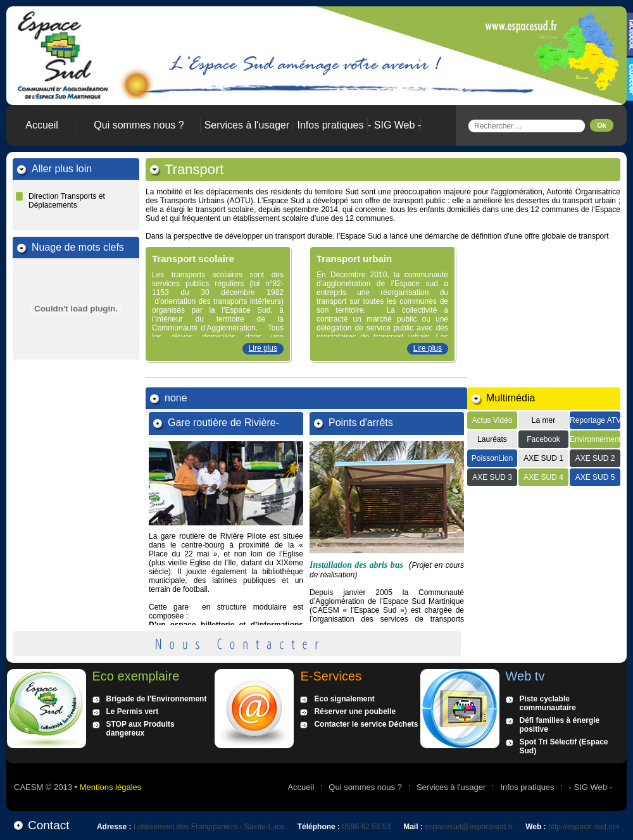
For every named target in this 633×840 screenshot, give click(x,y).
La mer (543, 420)
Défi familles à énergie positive (560, 725)
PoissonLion (492, 458)
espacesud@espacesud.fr (469, 827)
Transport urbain (354, 259)
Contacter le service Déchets (366, 724)
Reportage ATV (595, 420)
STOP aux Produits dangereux (141, 729)
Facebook (543, 439)
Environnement (595, 439)
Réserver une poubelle (355, 711)
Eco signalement (344, 699)
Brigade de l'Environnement (157, 699)
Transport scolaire (193, 259)
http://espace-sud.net (584, 827)
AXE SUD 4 (543, 477)
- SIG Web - (394, 125)
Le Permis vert (133, 711)
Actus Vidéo (492, 420)
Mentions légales (111, 787)
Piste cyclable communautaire (548, 703)
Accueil (42, 125)
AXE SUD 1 (543, 458)
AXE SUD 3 (492, 477)
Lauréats (492, 439)
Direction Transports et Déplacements (67, 201)
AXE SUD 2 (595, 458)
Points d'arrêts (361, 423)
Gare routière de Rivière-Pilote (223, 423)
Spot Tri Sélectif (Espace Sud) (564, 746)
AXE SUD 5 (595, 477)
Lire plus (263, 348)
